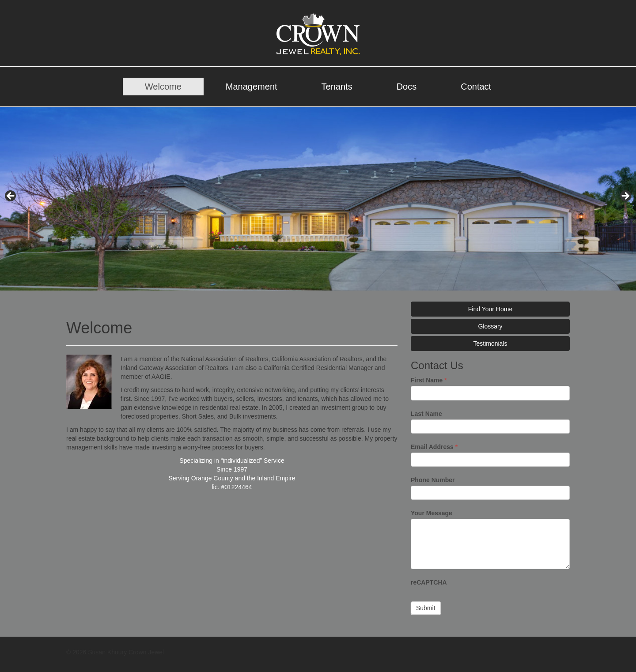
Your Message (432, 513)
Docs (407, 87)
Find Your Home (490, 309)
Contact (476, 87)
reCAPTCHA (429, 582)
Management (252, 87)
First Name (429, 380)
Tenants (337, 87)
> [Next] (625, 196)
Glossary (490, 326)
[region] (318, 199)
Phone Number (433, 480)
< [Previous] (11, 196)
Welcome (163, 87)
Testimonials (490, 344)
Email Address (434, 447)
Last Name (426, 414)
